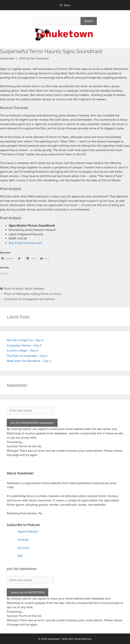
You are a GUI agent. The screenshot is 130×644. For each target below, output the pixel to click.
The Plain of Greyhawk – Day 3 (27, 356)
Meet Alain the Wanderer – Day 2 (29, 361)
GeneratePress (83, 639)
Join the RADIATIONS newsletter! (32, 423)
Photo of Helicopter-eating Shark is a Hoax (32, 294)
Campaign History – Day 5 (24, 345)
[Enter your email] (30, 410)
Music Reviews (35, 288)
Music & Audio (14, 288)
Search (89, 21)
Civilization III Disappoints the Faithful (29, 299)
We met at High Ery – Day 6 (25, 340)
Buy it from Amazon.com (25, 243)
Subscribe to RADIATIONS (28, 592)
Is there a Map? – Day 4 (22, 350)
